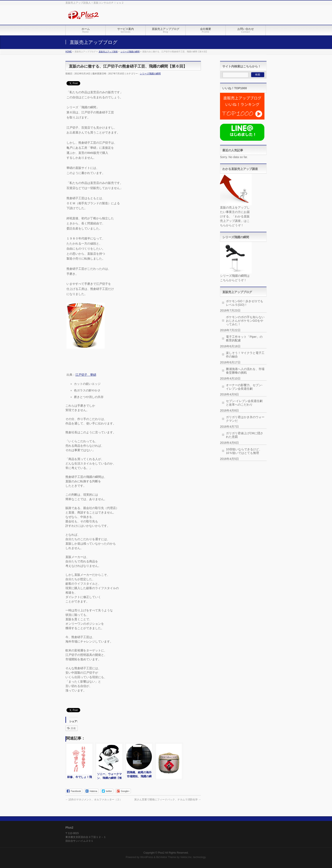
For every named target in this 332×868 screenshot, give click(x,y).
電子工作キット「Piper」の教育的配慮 (244, 339)
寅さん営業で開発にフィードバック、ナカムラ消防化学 (168, 800)
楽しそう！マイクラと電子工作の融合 (245, 355)
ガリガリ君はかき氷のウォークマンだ (245, 419)
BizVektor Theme (166, 857)
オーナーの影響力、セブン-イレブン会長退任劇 (244, 387)
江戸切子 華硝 (86, 375)
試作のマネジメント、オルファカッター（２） (94, 800)
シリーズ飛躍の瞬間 (150, 74)
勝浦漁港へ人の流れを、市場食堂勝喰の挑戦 (245, 371)
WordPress (147, 857)
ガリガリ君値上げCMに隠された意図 (245, 435)
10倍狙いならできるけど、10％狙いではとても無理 (244, 451)
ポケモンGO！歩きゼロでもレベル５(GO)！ (245, 303)
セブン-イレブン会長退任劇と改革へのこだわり (244, 403)
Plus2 (161, 853)
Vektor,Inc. (186, 857)
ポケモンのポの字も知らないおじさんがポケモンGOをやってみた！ (245, 321)
